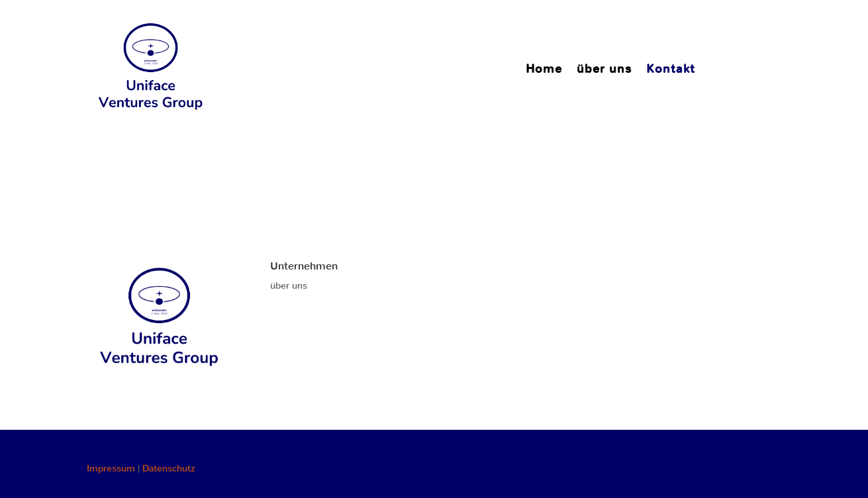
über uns (604, 71)
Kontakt (671, 71)
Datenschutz (169, 469)
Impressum (111, 469)
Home (544, 71)
